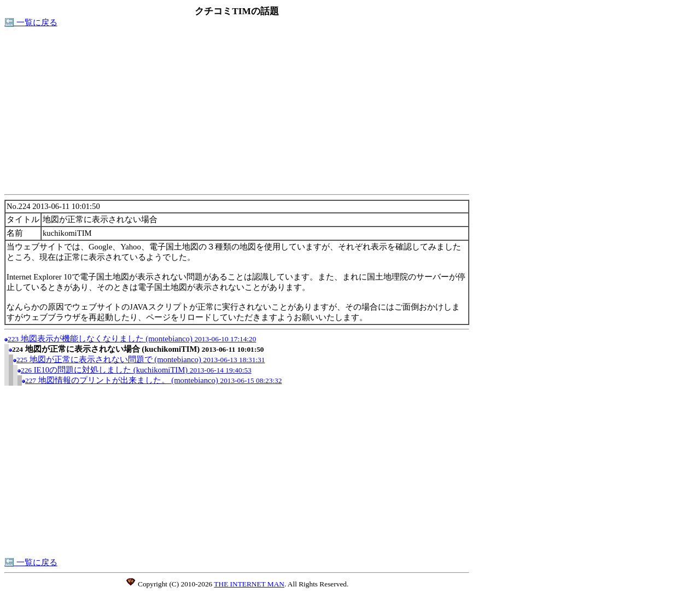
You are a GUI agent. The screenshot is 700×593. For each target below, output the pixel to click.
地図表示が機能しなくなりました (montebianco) (132, 339)
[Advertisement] (237, 114)
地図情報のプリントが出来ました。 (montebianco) (153, 380)
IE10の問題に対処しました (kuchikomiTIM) (136, 370)
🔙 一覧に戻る (31, 22)
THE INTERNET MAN (249, 584)
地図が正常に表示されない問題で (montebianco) (141, 359)
